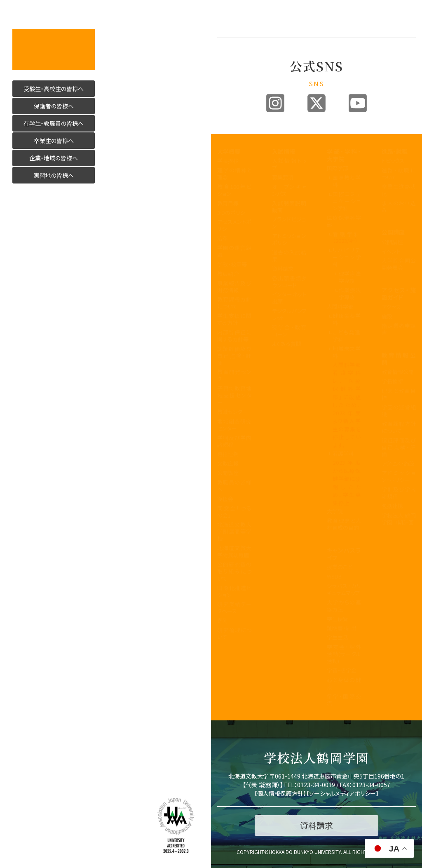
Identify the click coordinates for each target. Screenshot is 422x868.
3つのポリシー (234, 213)
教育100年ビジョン (234, 190)
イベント (391, 251)
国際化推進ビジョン (234, 591)
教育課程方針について (234, 303)
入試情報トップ (289, 164)
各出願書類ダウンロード (289, 282)
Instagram (275, 103)
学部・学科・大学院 (344, 155)
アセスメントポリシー (234, 225)
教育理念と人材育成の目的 (344, 524)
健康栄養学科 (347, 319)
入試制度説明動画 (289, 207)
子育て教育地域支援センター (234, 395)
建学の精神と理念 (234, 174)
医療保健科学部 (344, 221)
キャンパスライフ (344, 554)
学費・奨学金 (342, 670)
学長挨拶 (228, 161)
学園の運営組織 (234, 251)
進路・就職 (395, 151)
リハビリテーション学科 (347, 257)
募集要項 (283, 177)
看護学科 (347, 238)
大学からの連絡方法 (344, 606)
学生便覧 (338, 619)
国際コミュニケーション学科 (347, 201)
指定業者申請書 (399, 329)
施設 (387, 316)
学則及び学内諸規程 (234, 441)
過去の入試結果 (289, 256)
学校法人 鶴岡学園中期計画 (399, 519)
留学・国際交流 (344, 700)
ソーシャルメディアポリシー (342, 793)
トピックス (393, 161)
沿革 (223, 238)
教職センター (232, 412)
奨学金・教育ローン (289, 331)
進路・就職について (399, 174)
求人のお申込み (399, 207)
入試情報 (284, 151)
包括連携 (228, 454)
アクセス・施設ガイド (399, 294)
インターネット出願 (289, 298)
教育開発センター (234, 375)
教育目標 (228, 203)
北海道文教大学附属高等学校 (234, 531)
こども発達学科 (347, 336)
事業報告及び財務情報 (234, 287)
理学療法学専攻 (350, 277)
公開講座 (228, 473)
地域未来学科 (347, 352)
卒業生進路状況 (399, 190)
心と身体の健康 (344, 683)
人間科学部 (340, 307)
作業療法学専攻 (350, 294)
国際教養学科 (347, 181)
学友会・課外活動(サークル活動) (344, 654)
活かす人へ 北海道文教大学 (54, 49)
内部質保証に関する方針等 (234, 336)
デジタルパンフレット (289, 314)
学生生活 (338, 637)
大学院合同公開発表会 (399, 264)
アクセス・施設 (398, 463)
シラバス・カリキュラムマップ (344, 589)
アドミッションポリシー (289, 239)
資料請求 (283, 269)
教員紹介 (228, 274)
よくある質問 (287, 344)
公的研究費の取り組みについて (234, 571)
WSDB (334, 576)
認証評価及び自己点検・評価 (234, 356)
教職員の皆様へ (234, 486)
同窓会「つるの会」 (234, 512)
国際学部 (338, 168)
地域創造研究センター (234, 425)
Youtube (358, 103)
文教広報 (228, 463)
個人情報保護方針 (280, 793)
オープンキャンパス (289, 190)
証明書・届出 (342, 628)
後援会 (225, 499)
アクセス (391, 307)
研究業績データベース (234, 607)
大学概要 (229, 151)
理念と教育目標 (399, 394)
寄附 (223, 620)
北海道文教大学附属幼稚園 (234, 551)
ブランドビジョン (289, 223)
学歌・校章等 (232, 264)
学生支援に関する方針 (234, 319)
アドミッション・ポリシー (399, 476)
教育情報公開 (399, 359)
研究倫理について (234, 633)
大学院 (335, 511)
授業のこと (339, 567)
